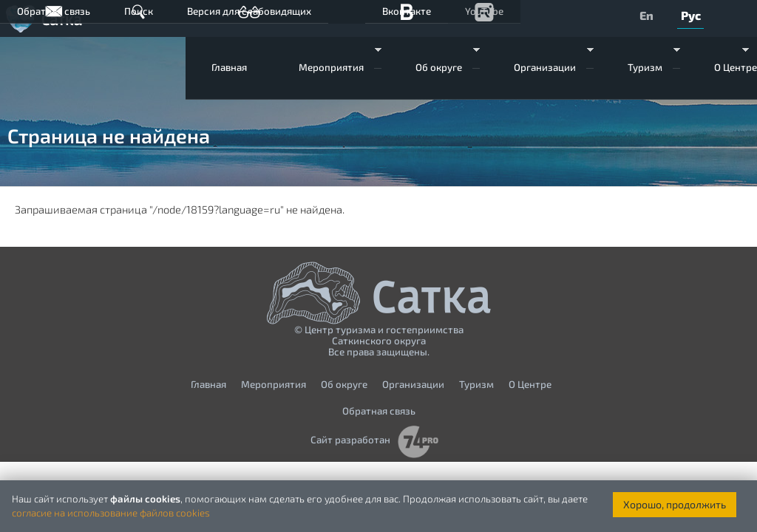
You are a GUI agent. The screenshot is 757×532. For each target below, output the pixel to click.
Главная (229, 67)
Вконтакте (407, 11)
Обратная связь (54, 11)
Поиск (139, 11)
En (646, 15)
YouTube (484, 11)
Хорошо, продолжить (675, 504)
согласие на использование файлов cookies (111, 513)
